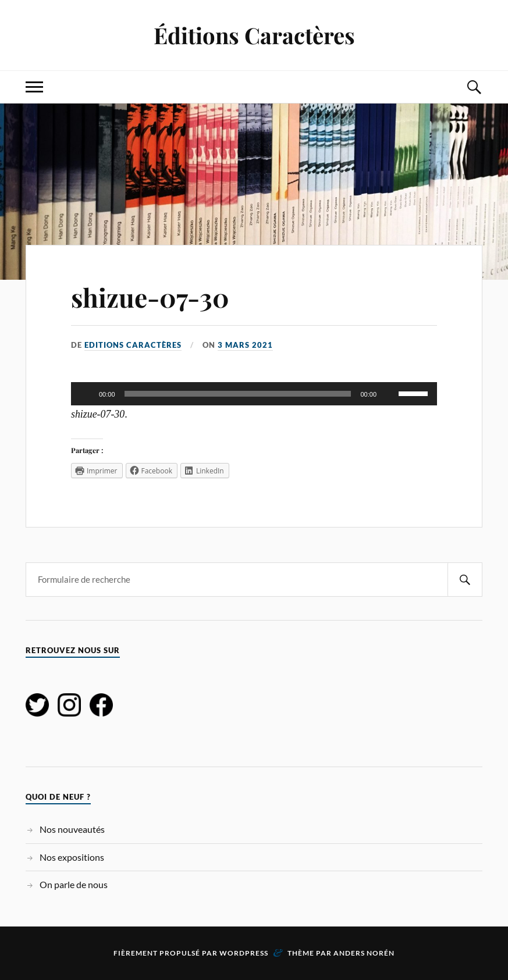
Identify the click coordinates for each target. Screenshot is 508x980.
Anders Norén (364, 953)
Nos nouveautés (72, 829)
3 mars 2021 (245, 345)
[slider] (238, 394)
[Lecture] (86, 394)
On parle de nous (74, 884)
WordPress (244, 953)
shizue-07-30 (150, 297)
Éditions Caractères (254, 35)
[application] (254, 394)
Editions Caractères (133, 345)
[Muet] (389, 394)
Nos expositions (72, 857)
